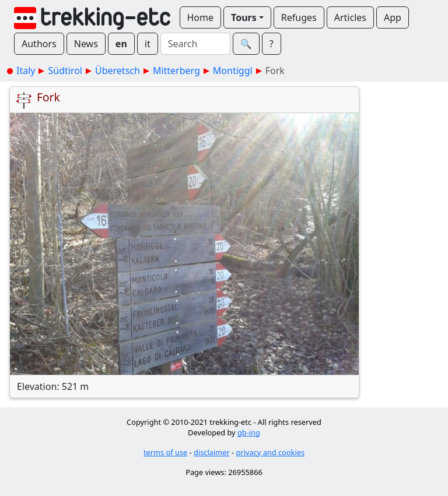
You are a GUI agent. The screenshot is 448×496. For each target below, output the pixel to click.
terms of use (165, 452)
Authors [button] (39, 44)
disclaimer (212, 452)
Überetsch (118, 71)
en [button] (121, 44)
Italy (26, 71)
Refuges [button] (299, 17)
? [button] (272, 44)
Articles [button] (350, 17)
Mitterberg (176, 71)
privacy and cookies (271, 452)
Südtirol (65, 71)
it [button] (148, 44)
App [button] (393, 17)
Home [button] (201, 17)
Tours (244, 17)
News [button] (86, 44)
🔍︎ (246, 44)
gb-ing (249, 432)
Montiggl (233, 71)
